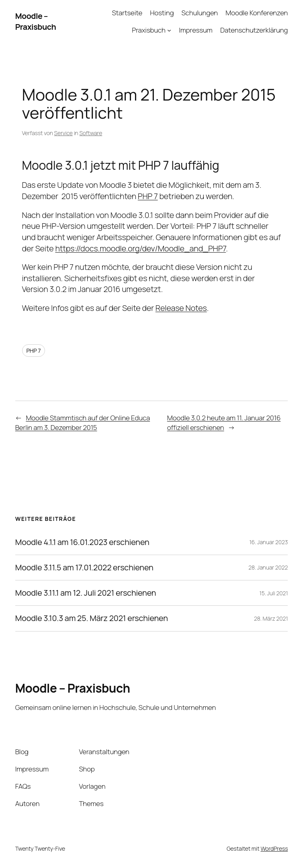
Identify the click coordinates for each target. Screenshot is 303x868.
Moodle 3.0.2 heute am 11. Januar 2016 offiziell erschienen (224, 423)
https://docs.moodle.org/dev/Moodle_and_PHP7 (140, 248)
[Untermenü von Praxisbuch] (169, 30)
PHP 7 (148, 196)
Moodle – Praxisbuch (36, 22)
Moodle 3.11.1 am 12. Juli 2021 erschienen (86, 593)
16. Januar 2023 (268, 542)
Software (91, 133)
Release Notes (181, 308)
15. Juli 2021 (274, 593)
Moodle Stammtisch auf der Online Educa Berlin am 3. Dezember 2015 (83, 423)
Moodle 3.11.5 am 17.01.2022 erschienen (84, 568)
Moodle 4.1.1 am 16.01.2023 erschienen (82, 542)
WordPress (274, 848)
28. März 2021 (271, 618)
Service (63, 133)
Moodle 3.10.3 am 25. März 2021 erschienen (92, 618)
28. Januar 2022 (268, 567)
